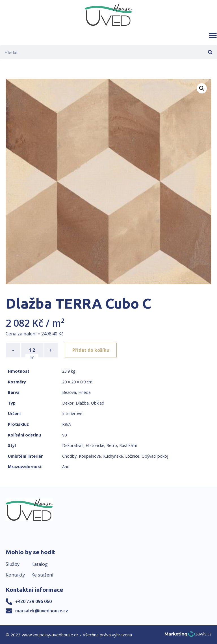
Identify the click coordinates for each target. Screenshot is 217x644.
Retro (112, 445)
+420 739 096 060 (33, 601)
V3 (65, 435)
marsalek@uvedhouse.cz (42, 611)
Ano (66, 467)
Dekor (68, 403)
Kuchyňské (113, 456)
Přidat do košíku (91, 350)
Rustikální (128, 445)
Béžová (69, 392)
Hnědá (84, 392)
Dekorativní (73, 445)
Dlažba (82, 403)
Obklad (98, 403)
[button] (213, 35)
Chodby (69, 456)
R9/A (67, 424)
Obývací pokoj (155, 456)
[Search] (210, 52)
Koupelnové (90, 456)
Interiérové (72, 413)
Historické (95, 445)
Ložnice (132, 456)
